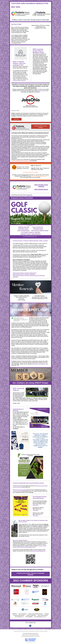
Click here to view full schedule (30, 172)
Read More (16, 119)
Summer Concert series (21, 490)
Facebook (16, 80)
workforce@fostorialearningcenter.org (21, 161)
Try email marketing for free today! (30, 642)
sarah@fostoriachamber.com (30, 636)
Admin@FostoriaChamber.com (39, 176)
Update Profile (25, 635)
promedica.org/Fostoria (39, 364)
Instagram (23, 80)
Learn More (36, 505)
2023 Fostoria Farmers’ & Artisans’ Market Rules (25, 273)
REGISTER (29, 195)
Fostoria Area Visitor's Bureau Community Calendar (31, 574)
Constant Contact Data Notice (33, 635)
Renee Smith (41, 91)
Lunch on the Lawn (18, 487)
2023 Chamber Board (41, 189)
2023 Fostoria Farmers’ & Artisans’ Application (24, 274)
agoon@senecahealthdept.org (38, 551)
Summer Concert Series (42, 486)
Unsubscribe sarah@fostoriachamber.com (31, 633)
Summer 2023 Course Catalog (40, 127)
